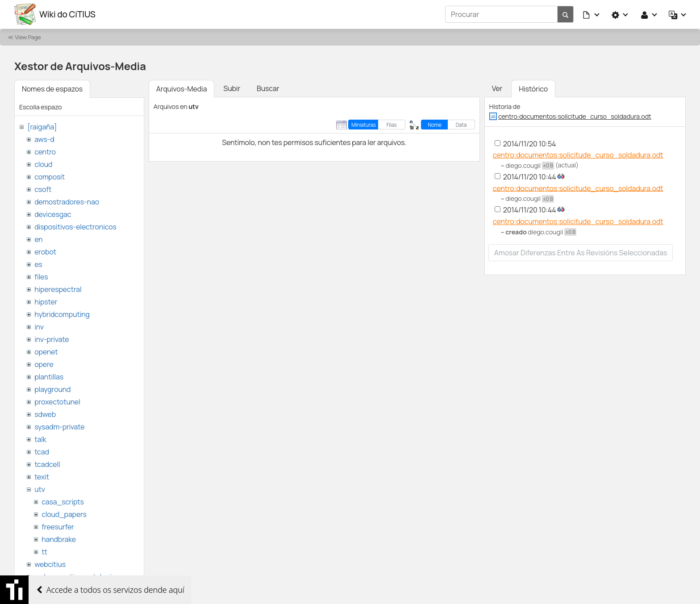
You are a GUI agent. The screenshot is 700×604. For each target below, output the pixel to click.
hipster (46, 302)
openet (46, 352)
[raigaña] (42, 127)
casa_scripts (63, 502)
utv (40, 489)
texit (42, 477)
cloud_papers (64, 514)
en (38, 239)
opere (44, 364)
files (41, 277)
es (38, 264)
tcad (42, 452)
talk (40, 439)
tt (44, 552)
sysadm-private (59, 427)
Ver (497, 88)
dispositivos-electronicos (75, 227)
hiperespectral (58, 289)
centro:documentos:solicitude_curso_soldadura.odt (575, 116)
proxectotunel (57, 402)
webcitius (50, 564)
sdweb (45, 414)
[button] (592, 14)
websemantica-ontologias (77, 577)
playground (52, 389)
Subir (232, 88)
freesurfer (58, 527)
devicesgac (53, 214)
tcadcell (47, 464)
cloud (43, 164)
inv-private (52, 339)
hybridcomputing (62, 314)
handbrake (59, 539)
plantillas (49, 377)
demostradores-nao (67, 202)
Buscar (268, 88)
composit (50, 177)
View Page (28, 37)
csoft (43, 189)
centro (45, 152)
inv (39, 327)
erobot (45, 252)
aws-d (44, 139)
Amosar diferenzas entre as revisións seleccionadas (581, 253)
